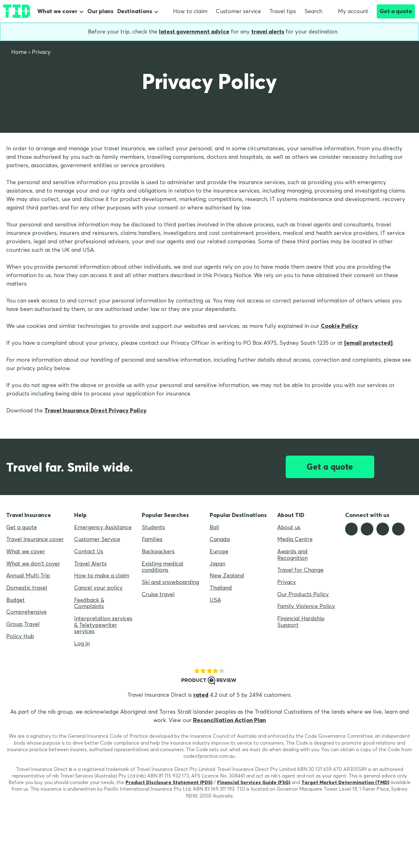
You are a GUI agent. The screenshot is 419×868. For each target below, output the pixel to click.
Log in (82, 643)
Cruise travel (158, 594)
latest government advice (194, 31)
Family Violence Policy (306, 606)
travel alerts (268, 31)
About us (289, 527)
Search (313, 11)
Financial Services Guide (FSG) (254, 782)
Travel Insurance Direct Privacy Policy (95, 410)
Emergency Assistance (103, 527)
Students (153, 527)
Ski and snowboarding (170, 582)
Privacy (287, 582)
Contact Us (89, 551)
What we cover (57, 11)
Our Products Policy (303, 594)
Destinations (135, 11)
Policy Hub (20, 636)
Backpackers (158, 551)
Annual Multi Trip (28, 575)
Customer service (238, 11)
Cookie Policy (339, 326)
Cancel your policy (98, 588)
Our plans (100, 11)
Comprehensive (26, 612)
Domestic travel (27, 588)
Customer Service (97, 539)
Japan (217, 563)
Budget (15, 600)
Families (152, 539)
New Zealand (227, 575)
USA (215, 600)
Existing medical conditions (163, 567)
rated (201, 695)
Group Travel (23, 624)
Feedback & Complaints (89, 603)
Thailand (221, 588)
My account (350, 11)
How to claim (190, 11)
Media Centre (295, 539)
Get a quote (396, 11)
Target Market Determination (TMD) (345, 782)
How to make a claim (102, 575)
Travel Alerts (90, 563)
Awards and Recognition (292, 555)
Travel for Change (300, 570)
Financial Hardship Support (301, 622)
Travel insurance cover (35, 539)
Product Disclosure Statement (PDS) (169, 782)
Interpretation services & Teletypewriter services (103, 625)
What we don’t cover (33, 563)
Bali (214, 527)
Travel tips (283, 11)
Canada (220, 539)
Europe (219, 551)
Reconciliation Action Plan (230, 720)
